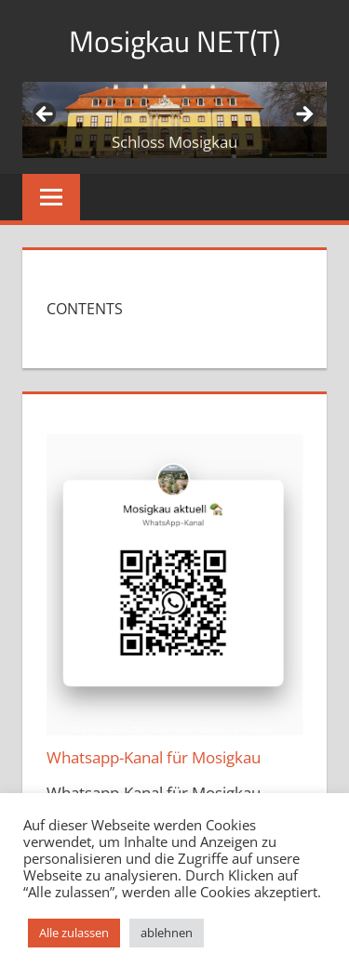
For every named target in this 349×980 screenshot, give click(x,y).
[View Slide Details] (174, 120)
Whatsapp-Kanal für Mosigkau (154, 757)
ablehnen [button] (167, 933)
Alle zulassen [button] (74, 933)
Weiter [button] (303, 115)
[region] (174, 120)
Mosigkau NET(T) (174, 41)
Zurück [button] (46, 115)
